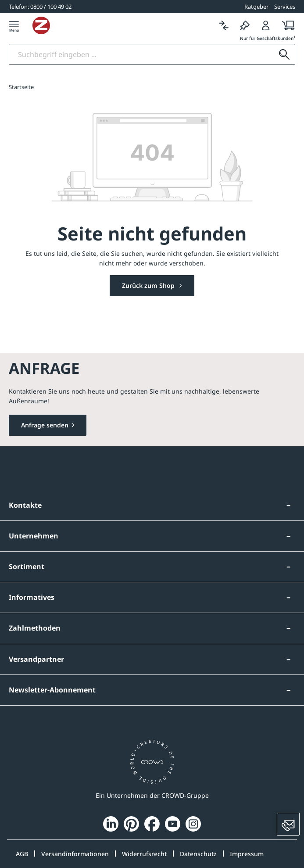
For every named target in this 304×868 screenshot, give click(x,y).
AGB (22, 854)
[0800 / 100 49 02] (40, 7)
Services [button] (285, 7)
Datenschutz (198, 854)
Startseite (21, 87)
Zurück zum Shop (149, 285)
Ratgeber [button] (256, 7)
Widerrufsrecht (144, 854)
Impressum (247, 854)
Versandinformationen (75, 854)
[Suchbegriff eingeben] (141, 54)
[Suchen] (284, 54)
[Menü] (14, 25)
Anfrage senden (45, 425)
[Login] (266, 25)
